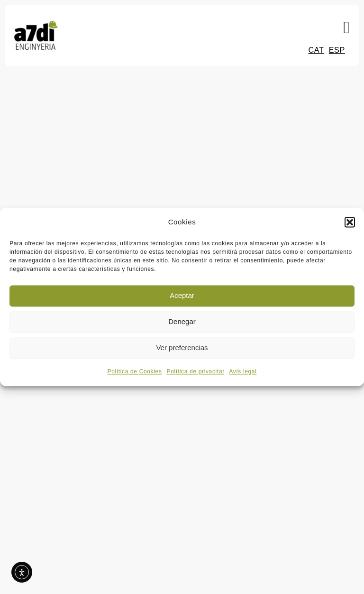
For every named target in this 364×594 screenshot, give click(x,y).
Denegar (182, 322)
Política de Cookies (135, 371)
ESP (337, 50)
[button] (350, 223)
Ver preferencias (182, 348)
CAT (316, 50)
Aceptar (182, 296)
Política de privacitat (196, 371)
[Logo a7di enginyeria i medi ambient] (36, 25)
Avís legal (243, 371)
